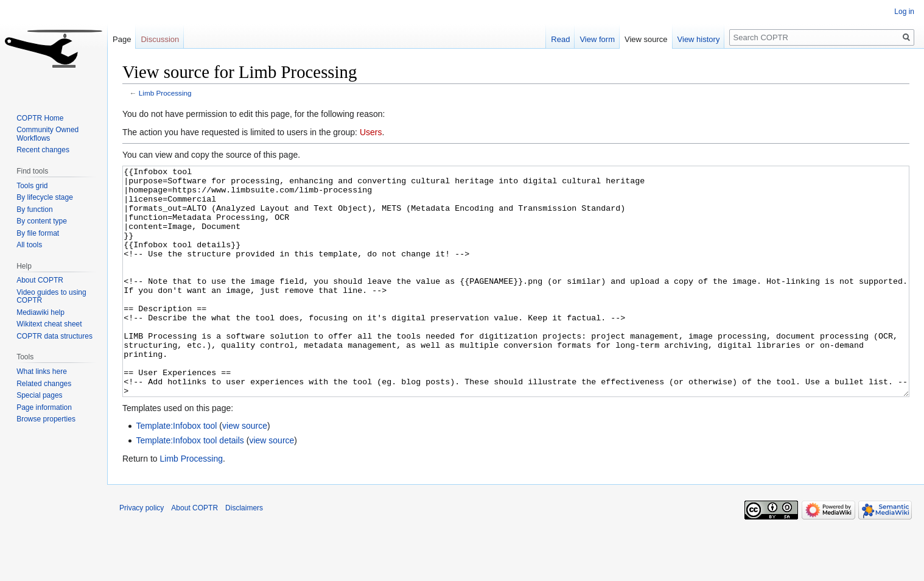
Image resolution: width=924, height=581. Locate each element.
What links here (42, 371)
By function (34, 210)
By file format (38, 233)
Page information (44, 407)
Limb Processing (165, 93)
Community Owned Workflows (47, 134)
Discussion (160, 39)
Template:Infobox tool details (190, 486)
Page (122, 39)
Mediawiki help (40, 312)
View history (699, 39)
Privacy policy (142, 554)
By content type (42, 221)
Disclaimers (244, 554)
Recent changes (43, 150)
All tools (29, 245)
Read (560, 39)
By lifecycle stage (45, 197)
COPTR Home (40, 118)
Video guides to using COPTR (51, 297)
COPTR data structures (54, 336)
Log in (904, 12)
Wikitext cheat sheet (49, 324)
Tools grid (32, 186)
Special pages (39, 395)
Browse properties (46, 419)
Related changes (44, 384)
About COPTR (40, 280)
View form (597, 39)
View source (646, 39)
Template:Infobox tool (176, 471)
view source (245, 471)
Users (371, 132)
